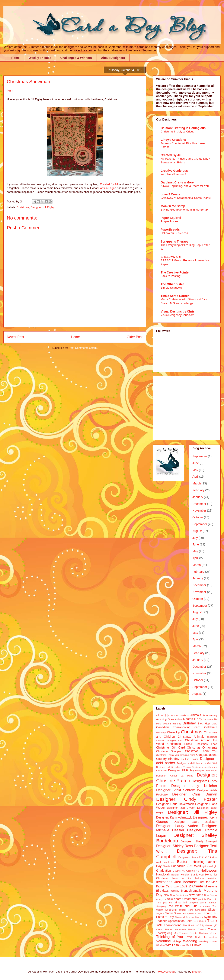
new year (161, 899)
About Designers (113, 58)
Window (160, 945)
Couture (185, 759)
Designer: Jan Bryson (181, 808)
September (200, 456)
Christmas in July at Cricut (177, 132)
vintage (177, 941)
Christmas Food (206, 744)
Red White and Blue (183, 906)
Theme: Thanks (197, 929)
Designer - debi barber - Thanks (174, 767)
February (198, 490)
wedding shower (208, 941)
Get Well (194, 866)
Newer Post (15, 337)
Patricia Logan (107, 188)
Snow (169, 913)
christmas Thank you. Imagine (172, 755)
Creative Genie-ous (174, 171)
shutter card (186, 910)
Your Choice (193, 945)
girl (216, 866)
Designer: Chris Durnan (195, 794)
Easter (182, 862)
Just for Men (208, 882)
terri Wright (200, 921)
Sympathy (211, 917)
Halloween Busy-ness (174, 233)
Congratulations (207, 755)
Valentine (164, 941)
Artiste (179, 719)
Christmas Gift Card (170, 747)
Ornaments (190, 899)
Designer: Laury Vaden (177, 826)
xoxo (182, 945)
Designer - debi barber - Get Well (197, 763)
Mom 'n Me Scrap (173, 206)
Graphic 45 (193, 871)
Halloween (209, 870)
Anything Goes (165, 719)
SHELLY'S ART (171, 257)
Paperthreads (170, 230)
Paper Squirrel (171, 218)
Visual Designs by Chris (178, 311)
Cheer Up (173, 732)
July (195, 538)
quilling (203, 903)
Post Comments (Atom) (83, 348)
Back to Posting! (171, 276)
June (196, 463)
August (197, 531)
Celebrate (211, 727)
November (199, 510)
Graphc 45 (179, 871)
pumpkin (193, 903)
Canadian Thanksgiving (173, 727)
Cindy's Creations (173, 140)
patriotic (202, 899)
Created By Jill (109, 184)
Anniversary (210, 715)
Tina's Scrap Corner (175, 296)
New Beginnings (179, 895)
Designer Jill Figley (181, 770)
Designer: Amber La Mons (175, 776)
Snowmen (180, 913)
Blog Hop (204, 724)
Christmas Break (180, 744)
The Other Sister (172, 284)
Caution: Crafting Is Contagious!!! (185, 128)
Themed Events (188, 933)
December (199, 504)
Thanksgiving (173, 925)
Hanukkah (163, 874)
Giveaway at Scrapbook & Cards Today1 (186, 198)
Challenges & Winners (76, 58)
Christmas (23, 207)
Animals (196, 715)
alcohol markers (179, 715)
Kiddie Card (164, 886)
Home (15, 58)
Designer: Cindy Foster (187, 799)
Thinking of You (170, 937)
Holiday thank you (192, 875)
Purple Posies (169, 221)
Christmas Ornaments (202, 747)
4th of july (162, 715)
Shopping (171, 910)
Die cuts (205, 857)
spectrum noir (195, 913)
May (195, 470)
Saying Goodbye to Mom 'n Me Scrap (184, 210)
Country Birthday (168, 759)
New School (211, 895)
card (197, 727)
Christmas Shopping (169, 751)
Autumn (188, 719)
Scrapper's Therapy (175, 241)
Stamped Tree (183, 917)
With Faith (172, 945)
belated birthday (172, 724)
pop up (168, 903)
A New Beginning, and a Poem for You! (185, 186)
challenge (161, 733)
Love (176, 887)
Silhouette (201, 910)
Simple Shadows (171, 288)
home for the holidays (188, 878)
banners (208, 719)
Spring (208, 913)
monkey (175, 891)
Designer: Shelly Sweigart (199, 841)
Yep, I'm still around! (173, 174)
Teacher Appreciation (170, 921)
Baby (198, 719)
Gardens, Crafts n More (177, 182)
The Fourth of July (193, 925)
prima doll (180, 903)
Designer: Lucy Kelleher (194, 786)
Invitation (212, 878)
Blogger (197, 972)
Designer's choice (188, 857)
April (195, 477)
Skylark (160, 913)
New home (196, 895)
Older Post (135, 337)
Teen (189, 921)
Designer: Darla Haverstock (175, 804)
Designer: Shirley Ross (175, 846)
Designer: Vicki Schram (176, 790)
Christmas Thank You (201, 751)
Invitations (164, 882)
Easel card (169, 862)
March (197, 483)
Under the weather (206, 937)
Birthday (189, 723)
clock (193, 755)
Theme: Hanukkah (175, 929)
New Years (174, 899)
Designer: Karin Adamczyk (174, 817)
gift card (208, 866)
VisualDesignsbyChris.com (177, 315)
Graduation (164, 871)
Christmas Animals (191, 737)
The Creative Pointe (175, 272)
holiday (175, 875)
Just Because (185, 882)
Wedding (190, 941)
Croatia (195, 759)
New (167, 895)
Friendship (178, 866)
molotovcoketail (166, 972)
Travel (189, 937)
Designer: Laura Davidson (195, 822)
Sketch (213, 910)
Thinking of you (208, 933)
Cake (214, 724)
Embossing (197, 862)
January (198, 497)
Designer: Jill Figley (43, 207)
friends (167, 866)
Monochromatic (191, 891)
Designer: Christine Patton (187, 778)
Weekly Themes (40, 58)
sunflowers (197, 917)
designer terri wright (206, 771)
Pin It (10, 91)
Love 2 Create (170, 194)
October (198, 517)
